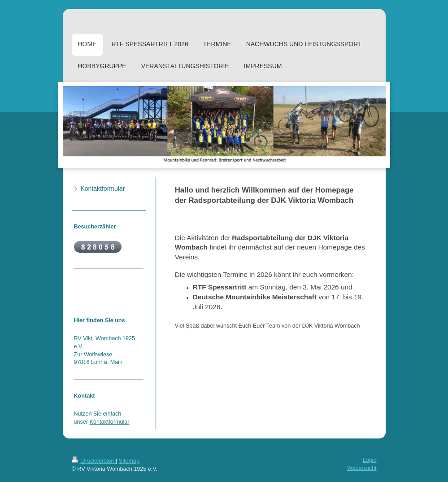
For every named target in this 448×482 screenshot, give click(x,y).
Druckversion (94, 461)
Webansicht (362, 468)
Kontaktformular (110, 422)
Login (370, 460)
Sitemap (129, 461)
